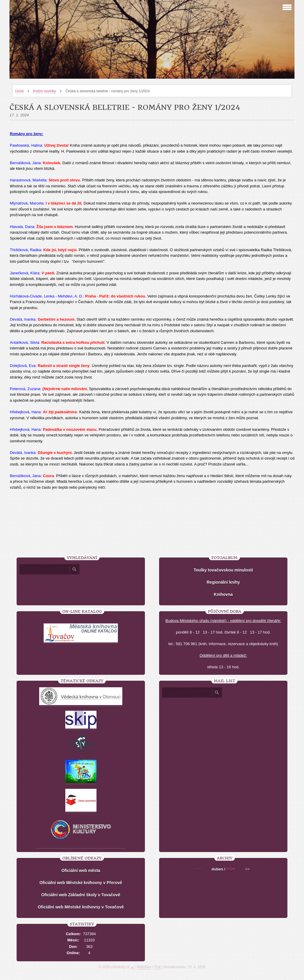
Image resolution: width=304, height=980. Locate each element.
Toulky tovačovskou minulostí (223, 570)
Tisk (158, 967)
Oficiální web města (81, 870)
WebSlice (144, 967)
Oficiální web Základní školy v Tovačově (81, 895)
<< (199, 869)
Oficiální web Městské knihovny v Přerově (81, 883)
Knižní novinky (44, 91)
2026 (231, 869)
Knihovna (223, 594)
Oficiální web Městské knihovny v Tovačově (81, 907)
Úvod (19, 91)
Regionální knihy (223, 582)
